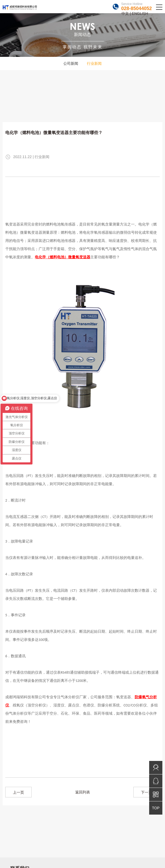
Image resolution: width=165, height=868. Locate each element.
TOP (156, 808)
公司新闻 (71, 63)
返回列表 (83, 792)
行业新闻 (94, 63)
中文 (125, 13)
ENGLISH (140, 13)
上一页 (18, 792)
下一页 (147, 792)
